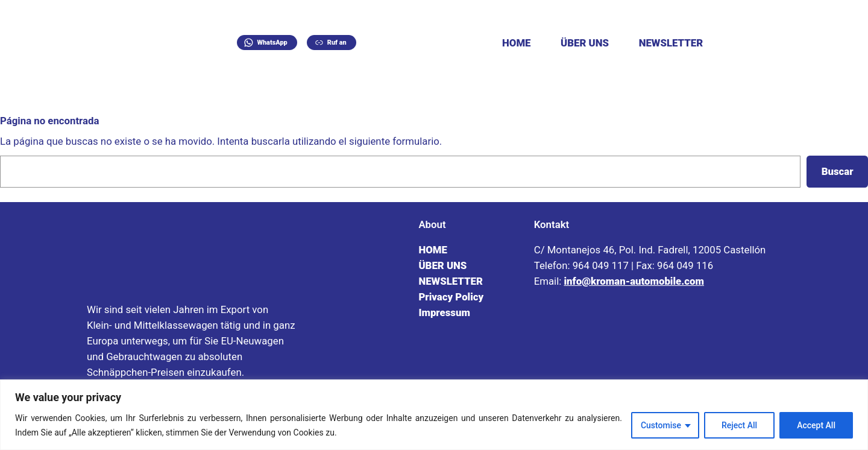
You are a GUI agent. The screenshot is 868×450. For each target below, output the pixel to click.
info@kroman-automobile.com (634, 281)
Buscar (838, 171)
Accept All (816, 425)
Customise (661, 425)
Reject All (739, 425)
